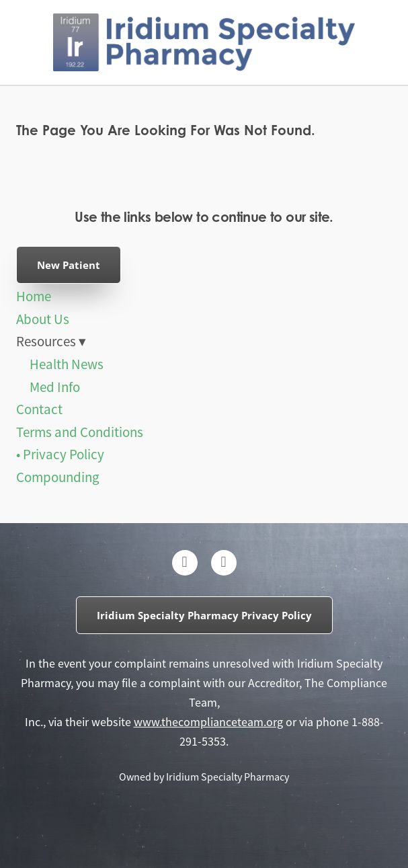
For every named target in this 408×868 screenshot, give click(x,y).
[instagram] (224, 563)
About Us (43, 319)
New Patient (69, 265)
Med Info (55, 387)
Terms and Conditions (80, 432)
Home (34, 297)
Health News (67, 364)
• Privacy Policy (60, 455)
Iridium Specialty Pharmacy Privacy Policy (204, 615)
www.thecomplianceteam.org (208, 722)
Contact (39, 409)
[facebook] (185, 563)
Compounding (58, 477)
